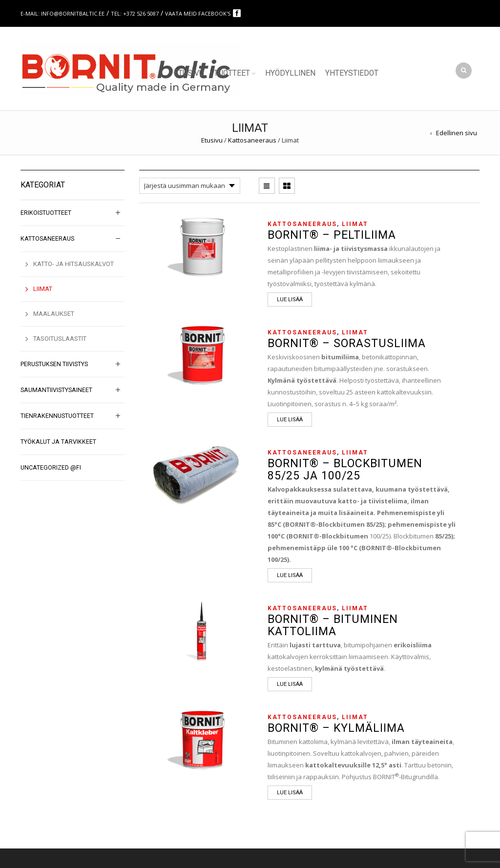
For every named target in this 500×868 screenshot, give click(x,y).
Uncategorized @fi (51, 468)
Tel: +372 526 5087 (135, 13)
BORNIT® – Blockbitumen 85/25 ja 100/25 (345, 470)
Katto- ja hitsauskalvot (73, 264)
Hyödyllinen (290, 73)
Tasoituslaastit (60, 339)
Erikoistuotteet (46, 213)
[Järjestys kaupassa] (190, 186)
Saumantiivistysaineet (56, 390)
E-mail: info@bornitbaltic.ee (62, 13)
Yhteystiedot (352, 73)
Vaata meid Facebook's (198, 13)
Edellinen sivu (457, 133)
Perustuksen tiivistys (54, 364)
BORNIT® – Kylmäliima (336, 728)
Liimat (355, 224)
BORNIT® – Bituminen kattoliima (333, 625)
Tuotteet (232, 73)
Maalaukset (54, 314)
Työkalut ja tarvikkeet (58, 442)
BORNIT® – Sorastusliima (347, 343)
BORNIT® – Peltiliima (332, 235)
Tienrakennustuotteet (57, 416)
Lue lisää (290, 300)
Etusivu (189, 73)
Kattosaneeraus (252, 140)
